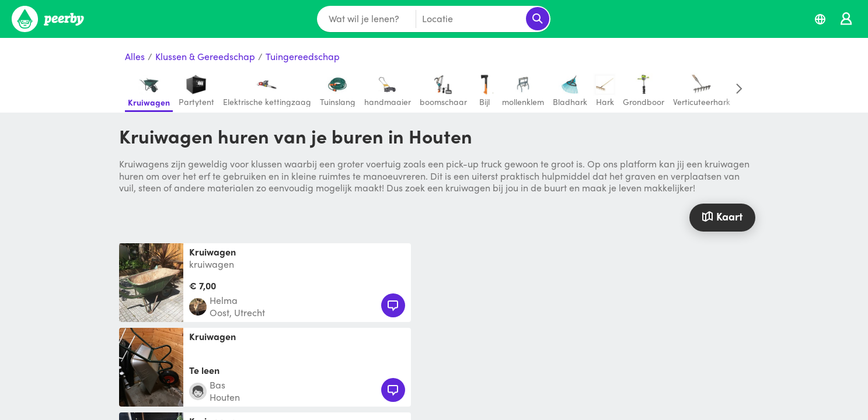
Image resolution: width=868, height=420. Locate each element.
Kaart (722, 216)
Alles (135, 57)
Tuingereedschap (303, 57)
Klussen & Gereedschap (205, 57)
